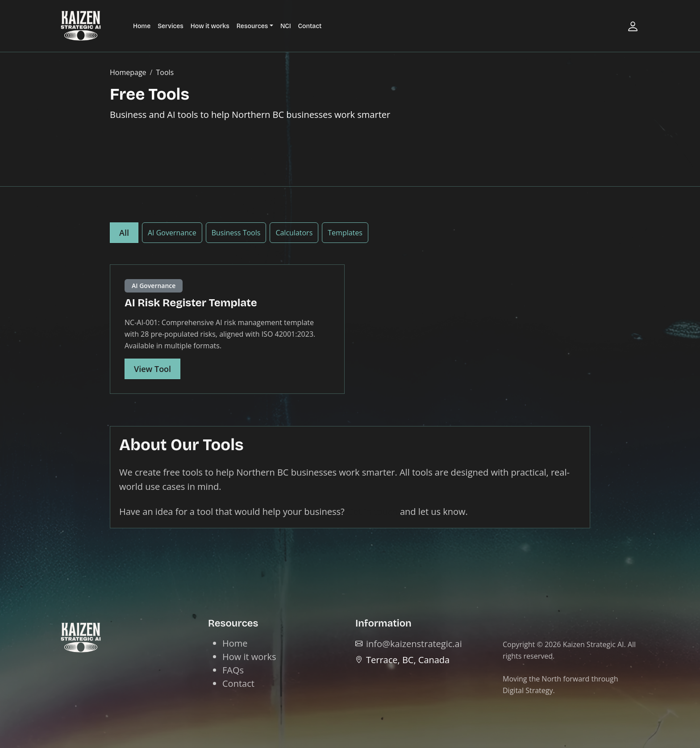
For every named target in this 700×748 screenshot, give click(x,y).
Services (171, 26)
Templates (345, 233)
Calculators (294, 233)
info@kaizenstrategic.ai (414, 644)
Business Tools (236, 233)
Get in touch (372, 512)
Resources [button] (252, 26)
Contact (310, 26)
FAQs (233, 670)
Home (142, 26)
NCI (286, 26)
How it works (210, 26)
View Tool (152, 369)
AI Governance (172, 233)
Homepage (128, 72)
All (124, 233)
